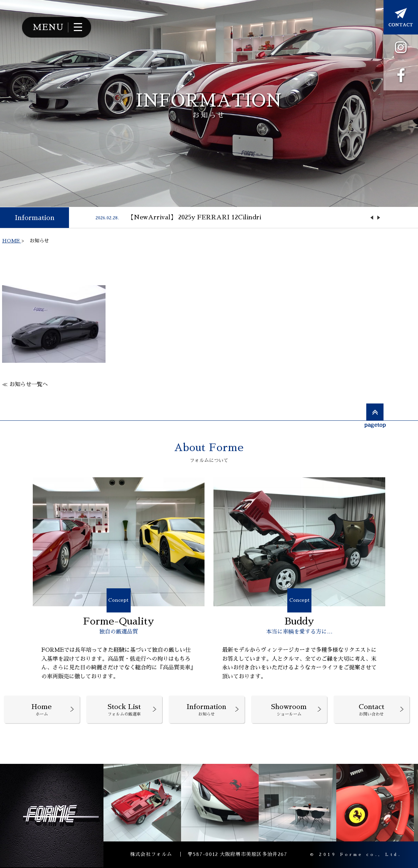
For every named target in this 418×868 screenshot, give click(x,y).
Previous (372, 218)
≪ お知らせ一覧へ (25, 385)
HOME (12, 241)
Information (35, 218)
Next (379, 218)
